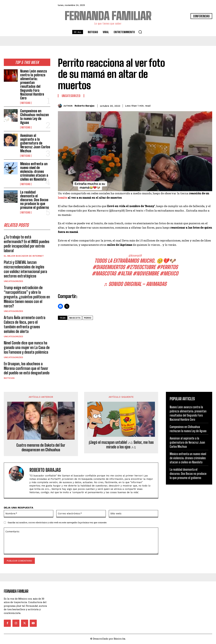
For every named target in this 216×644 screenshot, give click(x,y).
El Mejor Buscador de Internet (24, 257)
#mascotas (104, 273)
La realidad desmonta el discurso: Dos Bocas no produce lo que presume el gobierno (35, 200)
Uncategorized (13, 282)
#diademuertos (109, 267)
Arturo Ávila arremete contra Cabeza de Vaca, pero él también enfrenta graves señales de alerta (25, 325)
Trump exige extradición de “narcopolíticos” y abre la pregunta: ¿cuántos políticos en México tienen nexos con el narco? (27, 298)
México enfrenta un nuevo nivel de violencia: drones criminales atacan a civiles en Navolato (34, 172)
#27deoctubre (141, 267)
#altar (124, 273)
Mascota (75, 318)
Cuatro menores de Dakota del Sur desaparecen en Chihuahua (41, 448)
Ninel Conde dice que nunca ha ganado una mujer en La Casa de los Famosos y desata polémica (27, 348)
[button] (140, 32)
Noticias (26, 103)
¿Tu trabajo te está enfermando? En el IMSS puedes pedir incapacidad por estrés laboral (27, 245)
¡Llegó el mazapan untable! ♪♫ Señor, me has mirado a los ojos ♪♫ (121, 446)
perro (88, 318)
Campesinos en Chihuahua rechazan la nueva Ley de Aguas (35, 117)
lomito (63, 198)
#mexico (169, 273)
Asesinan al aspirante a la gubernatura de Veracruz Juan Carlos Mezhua (35, 143)
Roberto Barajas (85, 106)
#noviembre (146, 273)
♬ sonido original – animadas (135, 284)
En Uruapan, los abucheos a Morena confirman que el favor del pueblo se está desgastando (27, 369)
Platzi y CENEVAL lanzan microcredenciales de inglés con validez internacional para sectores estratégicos (25, 270)
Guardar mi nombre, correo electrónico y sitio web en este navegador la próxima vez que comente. (57, 523)
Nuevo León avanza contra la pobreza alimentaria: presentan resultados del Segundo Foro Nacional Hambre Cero (34, 85)
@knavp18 (135, 255)
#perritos (167, 267)
